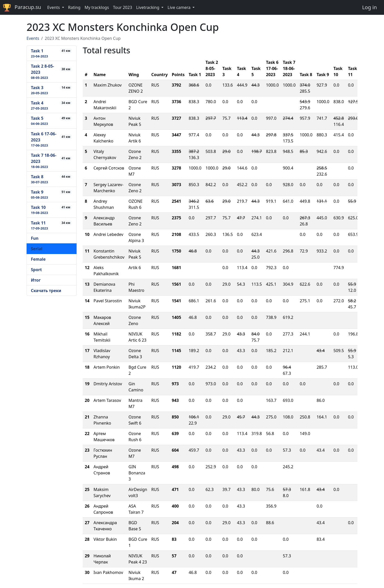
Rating (74, 7)
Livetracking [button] (148, 7)
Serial (37, 249)
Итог (36, 280)
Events (33, 38)
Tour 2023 (123, 7)
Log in (369, 7)
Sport (36, 270)
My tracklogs (97, 7)
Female (38, 259)
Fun (35, 238)
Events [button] (54, 7)
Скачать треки (46, 291)
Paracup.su (22, 8)
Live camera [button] (179, 7)
